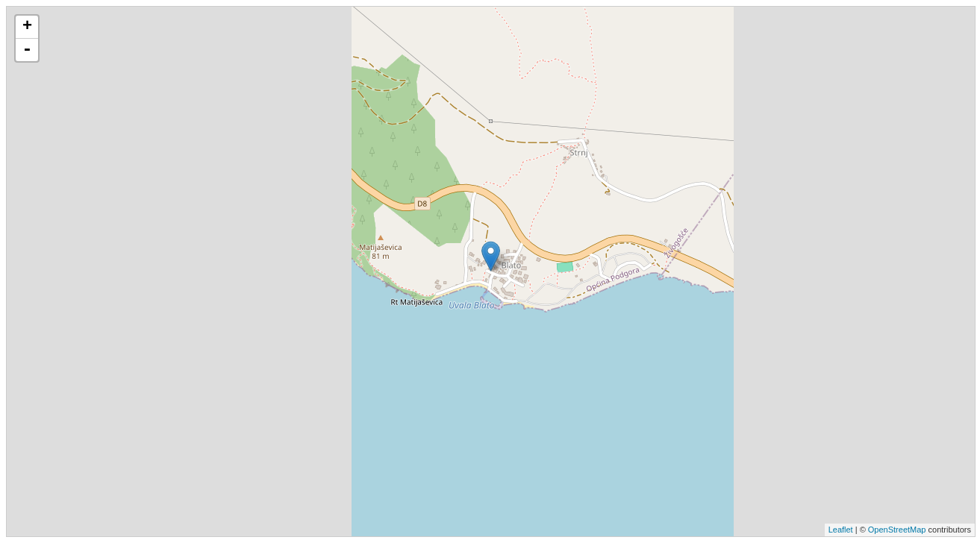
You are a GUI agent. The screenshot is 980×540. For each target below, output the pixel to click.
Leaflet (841, 530)
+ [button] (27, 27)
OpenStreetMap (897, 530)
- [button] (27, 50)
